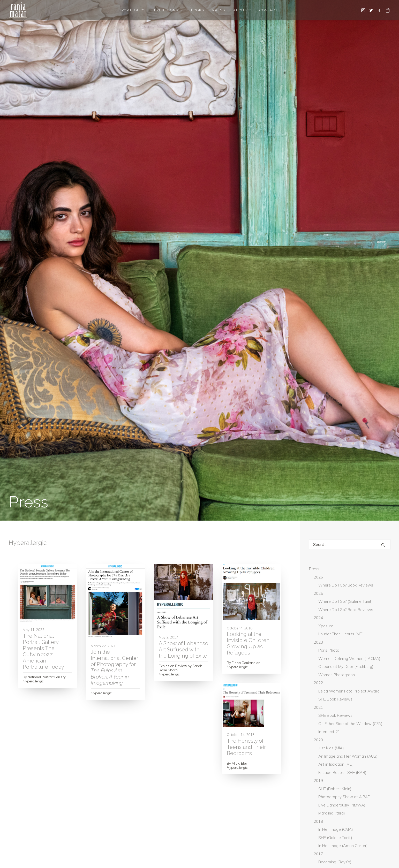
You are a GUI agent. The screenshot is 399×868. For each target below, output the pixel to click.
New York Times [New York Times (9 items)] (326, 719)
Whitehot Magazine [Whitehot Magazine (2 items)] (329, 770)
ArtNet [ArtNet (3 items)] (319, 634)
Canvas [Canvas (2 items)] (319, 659)
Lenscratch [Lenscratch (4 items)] (361, 702)
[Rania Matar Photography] (18, 10)
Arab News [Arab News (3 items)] (367, 625)
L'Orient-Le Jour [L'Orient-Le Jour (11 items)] (327, 702)
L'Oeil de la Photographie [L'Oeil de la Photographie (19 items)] (335, 694)
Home (14, 805)
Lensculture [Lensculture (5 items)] (323, 711)
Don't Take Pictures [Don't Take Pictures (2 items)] (351, 668)
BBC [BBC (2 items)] (337, 642)
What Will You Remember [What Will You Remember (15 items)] (334, 762)
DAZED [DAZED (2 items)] (318, 668)
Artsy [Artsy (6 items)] (318, 642)
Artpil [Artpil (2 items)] (376, 634)
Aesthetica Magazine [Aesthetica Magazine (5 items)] (330, 625)
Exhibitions (168, 10)
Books (198, 10)
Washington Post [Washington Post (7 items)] (357, 753)
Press (219, 10)
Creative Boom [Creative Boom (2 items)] (348, 659)
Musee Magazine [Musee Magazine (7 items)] (357, 711)
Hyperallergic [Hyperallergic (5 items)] (364, 685)
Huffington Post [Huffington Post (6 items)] (327, 685)
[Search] (350, 136)
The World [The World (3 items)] (322, 753)
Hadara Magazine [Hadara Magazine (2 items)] (361, 676)
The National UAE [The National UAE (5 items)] (359, 745)
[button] (364, 10)
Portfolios (134, 10)
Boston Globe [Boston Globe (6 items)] (352, 651)
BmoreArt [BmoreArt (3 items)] (322, 651)
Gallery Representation (29, 811)
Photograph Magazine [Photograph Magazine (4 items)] (332, 728)
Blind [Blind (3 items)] (356, 642)
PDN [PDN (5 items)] (352, 719)
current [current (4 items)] (378, 659)
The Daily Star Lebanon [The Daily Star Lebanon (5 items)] (332, 736)
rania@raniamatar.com (294, 805)
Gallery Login (20, 818)
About (242, 10)
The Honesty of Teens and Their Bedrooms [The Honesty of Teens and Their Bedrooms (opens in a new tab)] (246, 363)
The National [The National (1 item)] (324, 745)
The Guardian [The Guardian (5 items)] (373, 736)
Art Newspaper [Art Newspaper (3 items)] (348, 634)
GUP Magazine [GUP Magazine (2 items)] (324, 676)
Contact (268, 10)
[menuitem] (134, 10)
